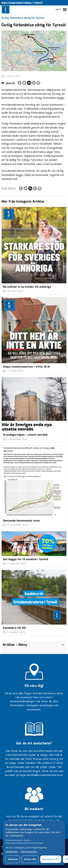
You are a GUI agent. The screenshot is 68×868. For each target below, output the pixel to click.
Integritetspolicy (29, 852)
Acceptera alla (51, 859)
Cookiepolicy (12, 852)
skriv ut (8, 83)
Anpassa (13, 859)
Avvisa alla (30, 859)
